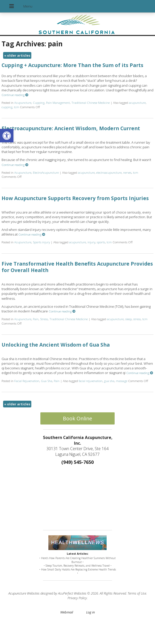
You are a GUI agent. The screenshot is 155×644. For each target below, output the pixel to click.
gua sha (109, 381)
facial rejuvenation (91, 381)
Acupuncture (23, 103)
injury (91, 242)
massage (122, 381)
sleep (128, 319)
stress (137, 319)
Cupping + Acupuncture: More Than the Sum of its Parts (72, 65)
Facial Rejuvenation (27, 381)
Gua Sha (47, 381)
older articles (17, 55)
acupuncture (137, 103)
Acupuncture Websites (24, 593)
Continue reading (15, 95)
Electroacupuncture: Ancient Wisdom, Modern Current (71, 128)
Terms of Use (137, 593)
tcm (17, 107)
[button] (7, 136)
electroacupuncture (109, 172)
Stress (44, 319)
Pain (36, 319)
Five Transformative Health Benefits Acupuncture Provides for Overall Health (77, 267)
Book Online (77, 418)
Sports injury (41, 242)
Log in (90, 612)
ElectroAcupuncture (46, 172)
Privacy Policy (77, 598)
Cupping (39, 103)
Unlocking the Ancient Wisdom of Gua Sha (56, 345)
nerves (127, 172)
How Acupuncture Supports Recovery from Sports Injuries (75, 198)
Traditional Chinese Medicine (91, 103)
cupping (7, 107)
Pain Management (58, 103)
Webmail (67, 612)
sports (101, 242)
